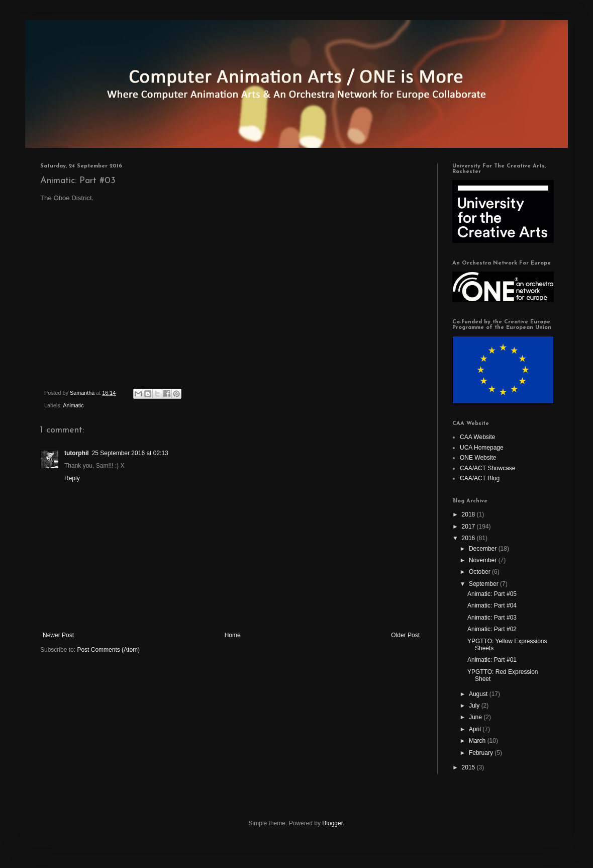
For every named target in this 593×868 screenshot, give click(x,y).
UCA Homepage (482, 448)
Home (233, 635)
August (479, 694)
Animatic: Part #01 (492, 660)
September (484, 584)
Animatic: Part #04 (492, 605)
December (484, 549)
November (484, 560)
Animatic (73, 405)
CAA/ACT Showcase (488, 468)
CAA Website (477, 437)
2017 (469, 527)
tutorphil (77, 453)
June (476, 717)
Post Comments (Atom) (108, 650)
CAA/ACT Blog (480, 478)
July (475, 706)
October (480, 572)
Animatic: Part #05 (492, 594)
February (482, 753)
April (476, 729)
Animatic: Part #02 (492, 629)
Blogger (332, 823)
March (478, 741)
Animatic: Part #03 (492, 618)
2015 (469, 767)
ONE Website (478, 458)
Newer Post (58, 635)
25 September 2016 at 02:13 (130, 453)
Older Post (405, 635)
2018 (469, 514)
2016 (469, 538)
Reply (72, 478)
